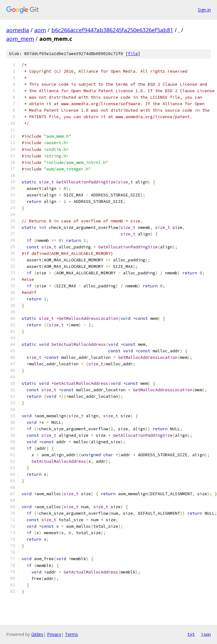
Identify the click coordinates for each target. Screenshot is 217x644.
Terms (71, 634)
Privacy (54, 634)
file (133, 54)
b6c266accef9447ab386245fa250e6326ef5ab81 (112, 30)
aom (40, 30)
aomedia (18, 30)
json (206, 634)
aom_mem (20, 39)
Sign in (204, 10)
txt (191, 634)
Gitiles (37, 634)
